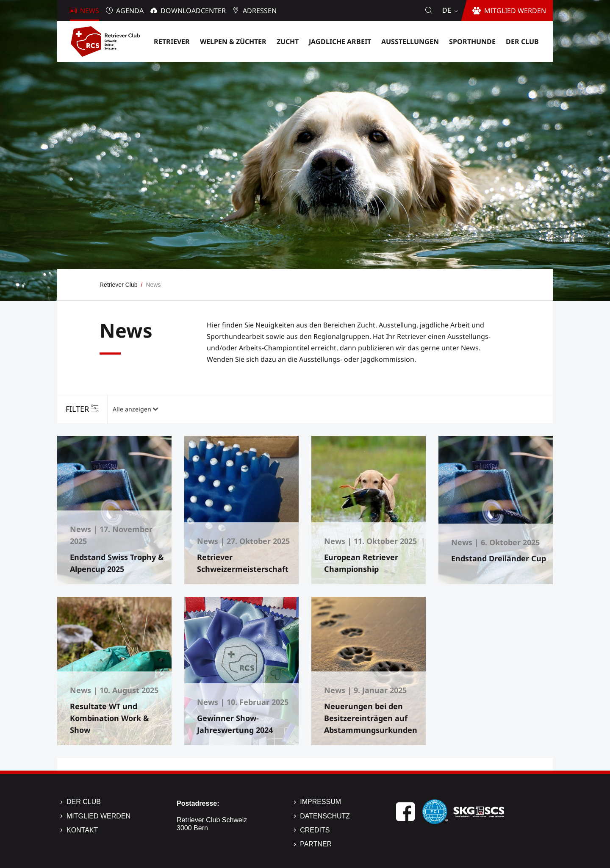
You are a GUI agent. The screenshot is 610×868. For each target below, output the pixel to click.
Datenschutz (325, 816)
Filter (77, 409)
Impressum (320, 802)
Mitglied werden (98, 816)
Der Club (84, 802)
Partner (316, 844)
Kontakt (82, 830)
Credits (315, 830)
